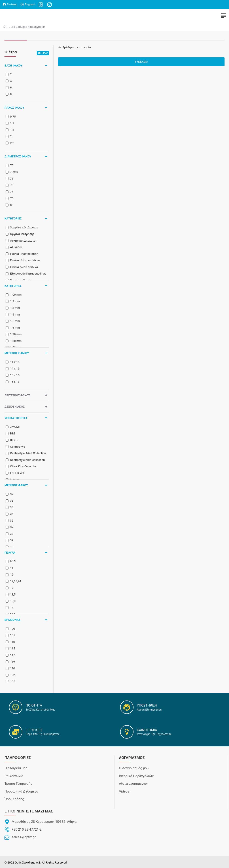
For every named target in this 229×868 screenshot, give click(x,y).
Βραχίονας (12, 620)
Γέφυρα (10, 553)
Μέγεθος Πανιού (17, 353)
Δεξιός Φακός (15, 407)
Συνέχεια (141, 62)
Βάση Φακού (13, 66)
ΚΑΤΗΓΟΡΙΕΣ (13, 218)
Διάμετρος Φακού (18, 156)
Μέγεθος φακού (16, 485)
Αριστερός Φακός (17, 395)
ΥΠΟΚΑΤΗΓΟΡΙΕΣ (16, 418)
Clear (45, 53)
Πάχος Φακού (14, 108)
